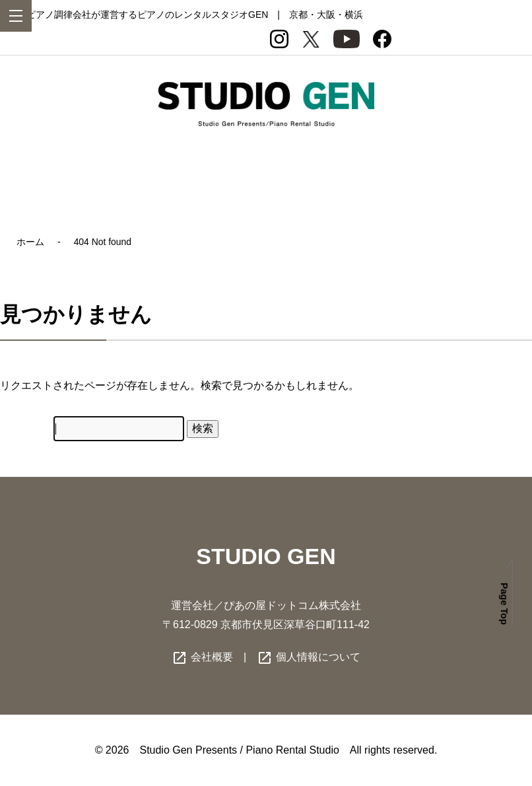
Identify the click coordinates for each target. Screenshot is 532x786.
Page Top (504, 604)
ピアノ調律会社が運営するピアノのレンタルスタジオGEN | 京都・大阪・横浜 (195, 15)
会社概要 (202, 657)
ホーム (30, 242)
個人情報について (308, 657)
